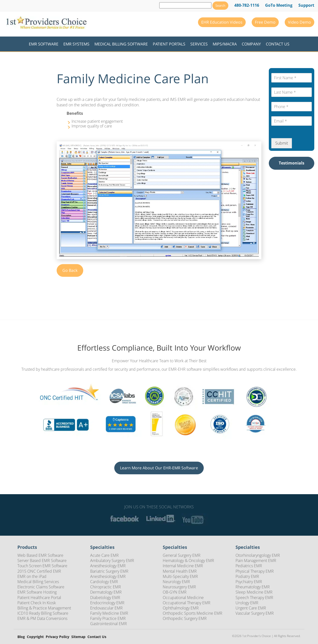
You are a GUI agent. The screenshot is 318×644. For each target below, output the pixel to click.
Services (199, 44)
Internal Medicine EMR (183, 566)
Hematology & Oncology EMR (188, 561)
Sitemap (78, 637)
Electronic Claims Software (41, 587)
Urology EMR (247, 603)
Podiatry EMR (247, 576)
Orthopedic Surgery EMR (185, 618)
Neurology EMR (176, 582)
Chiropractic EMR (106, 587)
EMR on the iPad (32, 576)
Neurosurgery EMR (179, 587)
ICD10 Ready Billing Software (43, 613)
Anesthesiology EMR (108, 566)
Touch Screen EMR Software (42, 566)
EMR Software (44, 44)
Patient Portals (169, 44)
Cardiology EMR (104, 582)
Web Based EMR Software (40, 555)
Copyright (35, 637)
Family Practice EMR (108, 618)
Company (251, 44)
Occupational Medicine (183, 598)
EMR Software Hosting (37, 592)
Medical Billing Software (121, 44)
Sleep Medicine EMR (254, 592)
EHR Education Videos (222, 22)
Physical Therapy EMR (255, 571)
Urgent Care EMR (251, 608)
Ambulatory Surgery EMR (112, 561)
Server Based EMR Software (42, 561)
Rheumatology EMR (253, 587)
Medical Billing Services (38, 582)
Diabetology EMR (105, 598)
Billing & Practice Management (44, 608)
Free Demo (265, 22)
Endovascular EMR (106, 608)
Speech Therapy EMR (254, 598)
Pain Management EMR (256, 561)
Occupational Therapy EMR (187, 603)
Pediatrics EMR (249, 566)
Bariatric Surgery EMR (109, 571)
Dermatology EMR (106, 592)
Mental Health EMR (180, 571)
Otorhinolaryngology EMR (258, 555)
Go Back (70, 270)
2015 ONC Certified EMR (39, 571)
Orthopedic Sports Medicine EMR (193, 613)
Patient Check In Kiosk (37, 603)
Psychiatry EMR (249, 582)
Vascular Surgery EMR (255, 613)
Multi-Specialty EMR (180, 576)
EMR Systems (76, 44)
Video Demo (299, 22)
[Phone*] (292, 107)
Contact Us (278, 44)
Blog (21, 637)
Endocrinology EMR (107, 603)
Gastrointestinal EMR (109, 624)
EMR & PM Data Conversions (42, 618)
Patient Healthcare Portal (39, 598)
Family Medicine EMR (109, 613)
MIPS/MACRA (225, 44)
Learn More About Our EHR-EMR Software (159, 468)
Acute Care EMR (104, 555)
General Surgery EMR (182, 555)
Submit (282, 143)
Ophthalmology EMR (181, 608)
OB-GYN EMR (175, 592)
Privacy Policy (58, 637)
